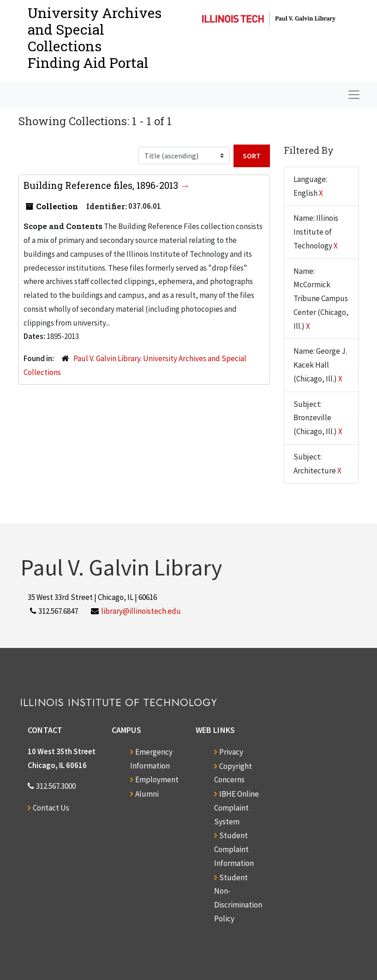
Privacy (231, 752)
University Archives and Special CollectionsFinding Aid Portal (95, 38)
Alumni (147, 794)
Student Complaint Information (234, 849)
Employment (157, 780)
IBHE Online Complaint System (236, 808)
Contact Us (51, 808)
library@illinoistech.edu (141, 611)
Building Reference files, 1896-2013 (102, 185)
